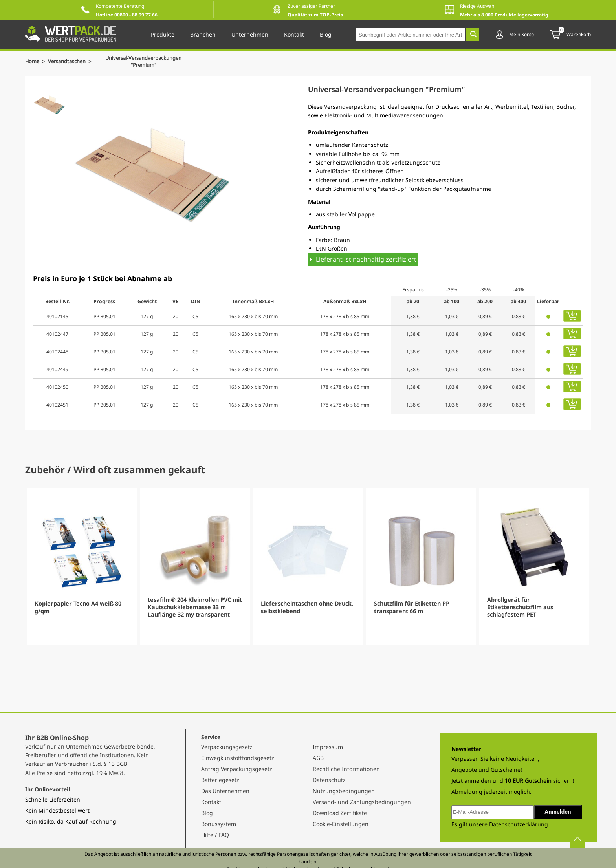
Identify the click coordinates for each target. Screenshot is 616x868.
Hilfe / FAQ (215, 835)
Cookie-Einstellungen (341, 824)
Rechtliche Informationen (346, 769)
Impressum (328, 747)
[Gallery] (308, 566)
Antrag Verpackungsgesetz (237, 769)
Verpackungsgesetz (227, 747)
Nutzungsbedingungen (344, 791)
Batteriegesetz (220, 780)
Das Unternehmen (225, 791)
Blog (207, 813)
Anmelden (558, 812)
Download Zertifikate (340, 813)
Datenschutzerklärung (519, 824)
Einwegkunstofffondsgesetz (238, 758)
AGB (318, 758)
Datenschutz (329, 780)
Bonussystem (219, 824)
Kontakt (211, 802)
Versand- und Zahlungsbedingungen (362, 802)
